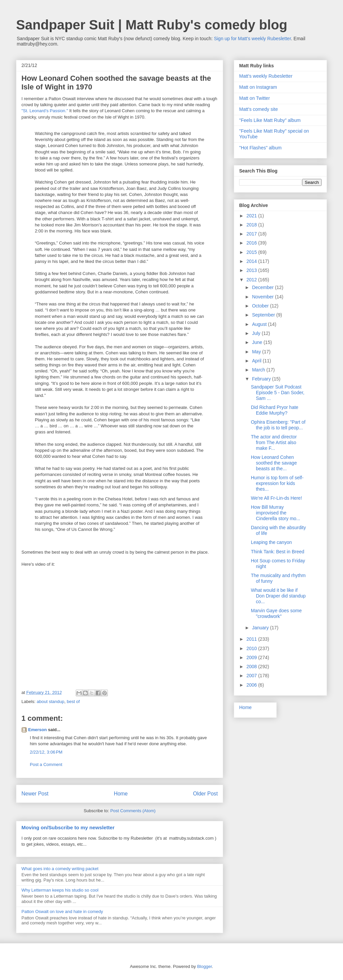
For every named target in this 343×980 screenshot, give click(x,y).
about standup (51, 702)
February (262, 379)
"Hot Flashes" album (260, 148)
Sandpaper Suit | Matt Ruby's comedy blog (152, 25)
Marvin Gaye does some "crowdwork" (276, 613)
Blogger (204, 966)
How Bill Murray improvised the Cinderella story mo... (276, 513)
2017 (252, 234)
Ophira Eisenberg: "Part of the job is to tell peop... (278, 425)
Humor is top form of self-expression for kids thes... (277, 483)
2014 (252, 261)
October (261, 306)
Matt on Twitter (255, 98)
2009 (252, 657)
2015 (252, 252)
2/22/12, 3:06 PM (46, 752)
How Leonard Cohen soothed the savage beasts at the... (274, 463)
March (259, 370)
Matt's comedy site (259, 109)
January (261, 628)
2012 (252, 280)
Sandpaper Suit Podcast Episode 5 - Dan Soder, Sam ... (278, 393)
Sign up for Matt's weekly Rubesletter (253, 39)
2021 (252, 216)
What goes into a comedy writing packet (60, 869)
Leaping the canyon (271, 542)
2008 (252, 667)
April (257, 361)
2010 (252, 648)
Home (121, 794)
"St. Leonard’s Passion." (45, 111)
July (257, 333)
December (263, 287)
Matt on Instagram (258, 87)
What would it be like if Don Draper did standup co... (278, 596)
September (264, 315)
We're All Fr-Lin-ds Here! (277, 498)
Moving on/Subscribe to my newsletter (68, 827)
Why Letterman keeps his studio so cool (60, 890)
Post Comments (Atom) (133, 811)
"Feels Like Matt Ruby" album (270, 120)
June (258, 342)
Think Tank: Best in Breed (278, 552)
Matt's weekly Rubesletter (266, 76)
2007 (252, 676)
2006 (252, 685)
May (257, 352)
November (263, 297)
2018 (252, 225)
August (260, 324)
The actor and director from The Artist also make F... (274, 442)
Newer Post (35, 794)
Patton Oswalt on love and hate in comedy (62, 912)
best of (73, 702)
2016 (252, 243)
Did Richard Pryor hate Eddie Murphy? (275, 410)
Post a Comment (46, 764)
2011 (252, 639)
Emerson (38, 730)
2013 (252, 270)
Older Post (205, 794)
